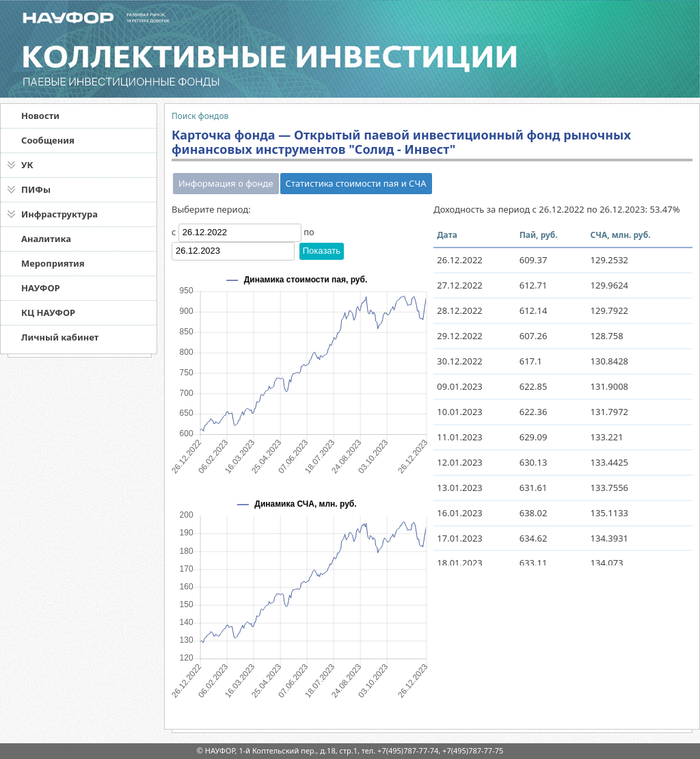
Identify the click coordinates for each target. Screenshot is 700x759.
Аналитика (46, 239)
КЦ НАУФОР (48, 312)
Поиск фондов (200, 116)
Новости (40, 116)
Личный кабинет (60, 337)
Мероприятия (53, 263)
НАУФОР (41, 288)
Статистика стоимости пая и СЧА (356, 183)
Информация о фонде (226, 183)
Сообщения (48, 140)
